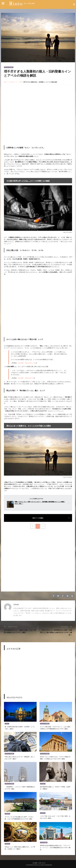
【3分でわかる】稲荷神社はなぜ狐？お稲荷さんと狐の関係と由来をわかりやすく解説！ (56, 632)
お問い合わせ (42, 863)
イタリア (43, 784)
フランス (7, 814)
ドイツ (7, 724)
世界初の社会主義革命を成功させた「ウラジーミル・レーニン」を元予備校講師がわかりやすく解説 (55, 847)
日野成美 (16, 605)
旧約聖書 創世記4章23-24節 (27, 363)
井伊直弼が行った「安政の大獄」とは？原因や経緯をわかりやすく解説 (20, 631)
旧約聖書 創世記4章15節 (26, 378)
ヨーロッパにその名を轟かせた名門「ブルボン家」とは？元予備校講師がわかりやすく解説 (19, 818)
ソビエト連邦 (44, 843)
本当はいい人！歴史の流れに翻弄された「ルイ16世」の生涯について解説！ (20, 848)
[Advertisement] (21, 101)
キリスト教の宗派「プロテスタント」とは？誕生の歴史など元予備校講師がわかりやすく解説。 (55, 728)
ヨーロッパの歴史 (9, 67)
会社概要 (35, 863)
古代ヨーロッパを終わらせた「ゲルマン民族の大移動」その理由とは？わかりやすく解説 (55, 758)
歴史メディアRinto (8, 82)
